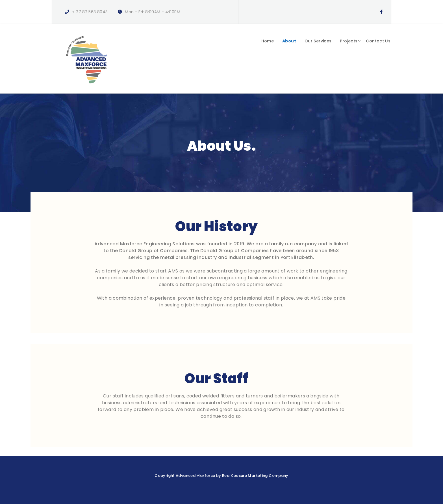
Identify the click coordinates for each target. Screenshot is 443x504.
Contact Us (378, 41)
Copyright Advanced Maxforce (185, 476)
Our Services (318, 41)
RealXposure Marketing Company (255, 476)
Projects (349, 41)
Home (268, 41)
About (289, 41)
